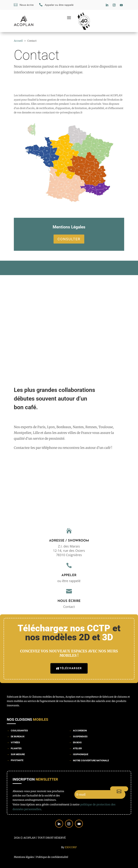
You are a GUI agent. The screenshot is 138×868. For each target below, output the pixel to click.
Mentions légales (24, 857)
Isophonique (81, 754)
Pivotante (17, 760)
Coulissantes (19, 731)
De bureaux (18, 736)
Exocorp (71, 847)
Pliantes (16, 748)
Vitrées (15, 742)
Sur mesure (18, 754)
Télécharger (71, 668)
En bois (77, 742)
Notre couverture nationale (91, 760)
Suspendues (80, 736)
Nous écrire (69, 601)
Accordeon (80, 731)
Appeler (69, 575)
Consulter (69, 239)
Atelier (77, 748)
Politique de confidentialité (52, 857)
